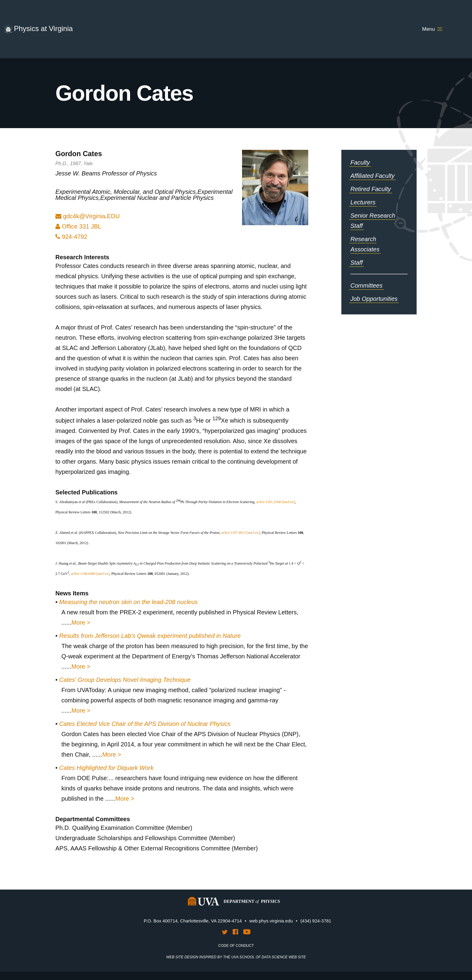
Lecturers (363, 202)
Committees (366, 285)
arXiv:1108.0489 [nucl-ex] (90, 574)
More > (81, 622)
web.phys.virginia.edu (271, 921)
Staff (357, 263)
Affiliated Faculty (373, 176)
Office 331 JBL (78, 226)
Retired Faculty (371, 189)
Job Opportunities (374, 299)
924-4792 (71, 237)
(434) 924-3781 (316, 921)
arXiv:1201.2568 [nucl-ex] (276, 502)
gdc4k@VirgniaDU (92, 216)
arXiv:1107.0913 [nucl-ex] (241, 533)
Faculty (360, 162)
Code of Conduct (236, 946)
